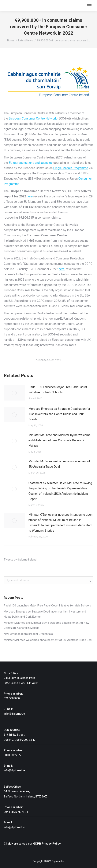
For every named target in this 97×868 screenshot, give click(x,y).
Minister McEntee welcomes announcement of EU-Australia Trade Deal (59, 464)
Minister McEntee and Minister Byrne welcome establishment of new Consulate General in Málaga (60, 440)
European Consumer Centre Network (33, 118)
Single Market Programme (71, 168)
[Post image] (14, 393)
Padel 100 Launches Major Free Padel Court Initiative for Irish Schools (58, 390)
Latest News (54, 360)
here (30, 196)
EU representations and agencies (31, 163)
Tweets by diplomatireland (20, 560)
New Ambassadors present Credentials (28, 634)
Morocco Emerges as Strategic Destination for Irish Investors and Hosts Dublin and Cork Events (59, 414)
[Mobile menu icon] (89, 6)
